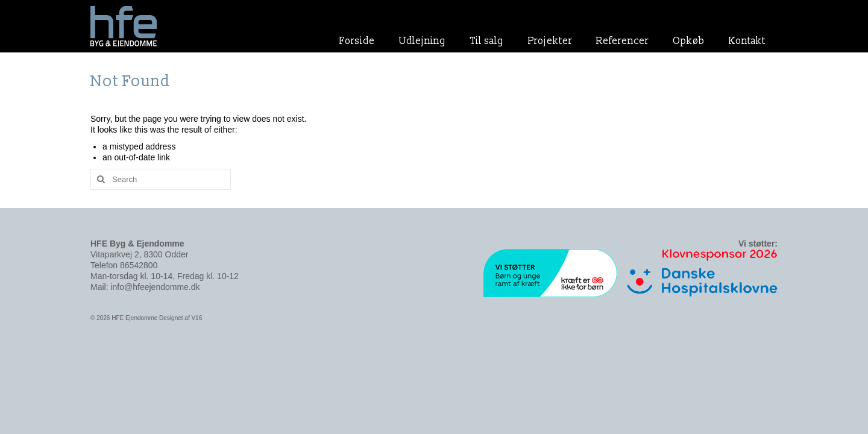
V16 (197, 318)
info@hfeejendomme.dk (155, 287)
